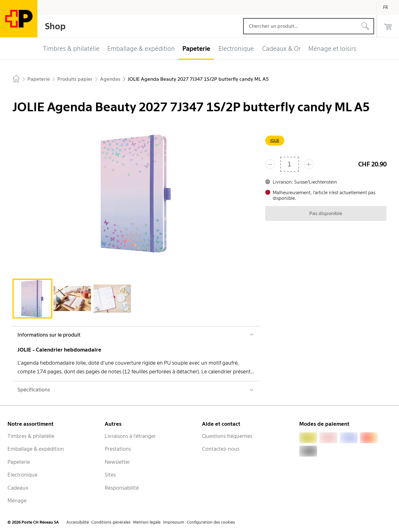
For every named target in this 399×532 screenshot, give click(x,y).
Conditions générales (111, 522)
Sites (110, 475)
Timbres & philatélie (31, 436)
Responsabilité (122, 488)
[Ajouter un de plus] (309, 164)
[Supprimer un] (270, 164)
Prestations (118, 449)
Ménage (17, 501)
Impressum (174, 522)
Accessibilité (78, 522)
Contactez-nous (221, 449)
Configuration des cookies (211, 522)
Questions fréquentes (227, 436)
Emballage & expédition (36, 449)
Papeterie (19, 462)
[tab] (32, 299)
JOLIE (275, 140)
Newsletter (117, 462)
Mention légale (147, 522)
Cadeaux (18, 488)
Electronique (22, 475)
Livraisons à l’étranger (130, 436)
